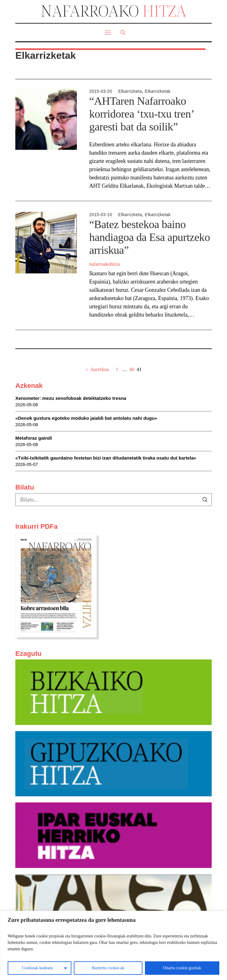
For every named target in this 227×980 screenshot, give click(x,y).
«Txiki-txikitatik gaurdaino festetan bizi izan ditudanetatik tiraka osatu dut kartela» (106, 458)
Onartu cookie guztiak (182, 968)
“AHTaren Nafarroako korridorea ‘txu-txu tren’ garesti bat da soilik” (141, 114)
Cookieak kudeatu (37, 968)
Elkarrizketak (158, 91)
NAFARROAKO (113, 11)
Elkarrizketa (130, 91)
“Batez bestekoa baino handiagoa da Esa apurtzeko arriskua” (149, 237)
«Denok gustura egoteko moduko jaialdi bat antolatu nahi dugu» (86, 418)
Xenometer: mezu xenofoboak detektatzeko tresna (71, 398)
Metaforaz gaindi (34, 438)
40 (132, 369)
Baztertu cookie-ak (108, 968)
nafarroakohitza (104, 264)
